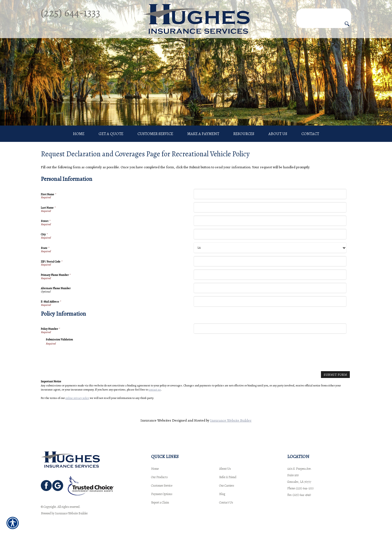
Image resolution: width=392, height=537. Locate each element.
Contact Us (226, 502)
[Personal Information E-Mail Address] (270, 301)
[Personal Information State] (270, 248)
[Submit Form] (335, 375)
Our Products (159, 477)
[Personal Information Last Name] (270, 207)
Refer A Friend (228, 477)
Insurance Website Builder (231, 420)
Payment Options (162, 494)
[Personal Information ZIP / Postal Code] (270, 261)
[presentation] (87, 356)
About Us (225, 469)
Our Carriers (227, 486)
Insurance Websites (156, 420)
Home (155, 469)
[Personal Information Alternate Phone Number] (270, 288)
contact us (155, 390)
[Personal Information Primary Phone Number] (270, 275)
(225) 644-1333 (71, 13)
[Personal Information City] (270, 234)
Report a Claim (160, 502)
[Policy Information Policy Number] (270, 329)
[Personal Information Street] (270, 221)
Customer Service (162, 486)
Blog (222, 494)
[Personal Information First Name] (270, 194)
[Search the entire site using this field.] (324, 13)
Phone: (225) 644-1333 (300, 488)
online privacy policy (77, 398)
